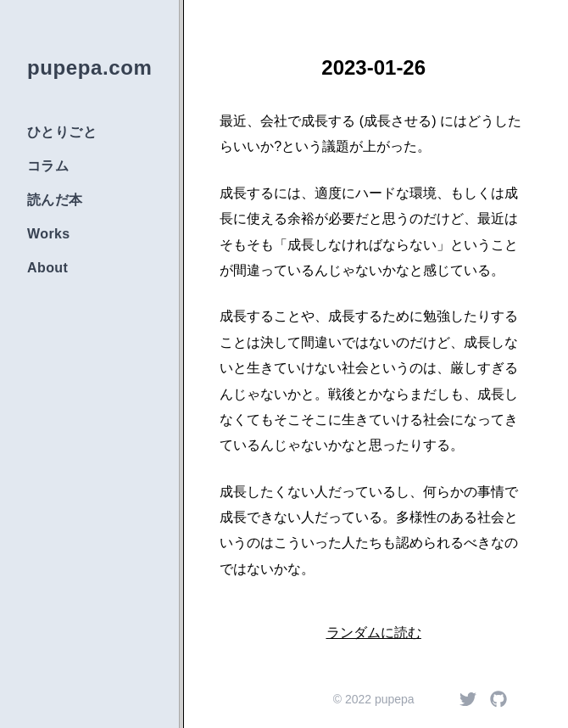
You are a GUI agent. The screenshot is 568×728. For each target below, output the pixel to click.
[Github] (498, 699)
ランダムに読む (374, 633)
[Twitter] (468, 699)
